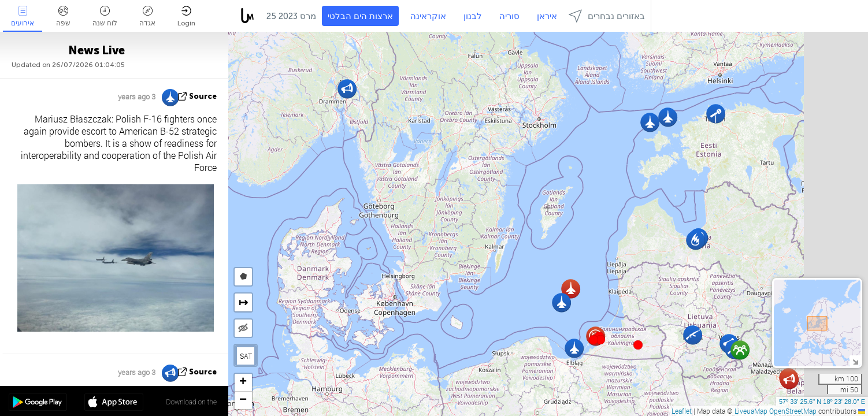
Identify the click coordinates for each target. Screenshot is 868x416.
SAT (246, 356)
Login (186, 16)
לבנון (473, 16)
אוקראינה (428, 16)
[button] (600, 340)
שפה (63, 16)
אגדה (147, 16)
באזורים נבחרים (607, 16)
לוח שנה (105, 16)
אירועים (23, 16)
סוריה (509, 16)
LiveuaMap (751, 411)
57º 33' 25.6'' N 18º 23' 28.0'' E (822, 402)
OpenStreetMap (793, 411)
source (203, 96)
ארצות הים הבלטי (360, 16)
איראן (547, 16)
